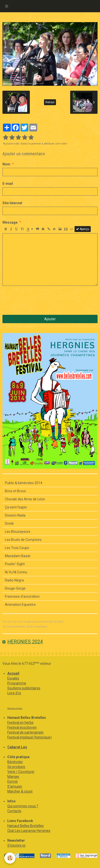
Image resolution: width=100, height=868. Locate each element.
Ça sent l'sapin (16, 507)
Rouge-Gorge (15, 588)
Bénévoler (15, 762)
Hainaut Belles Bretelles (26, 826)
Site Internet (12, 203)
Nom (6, 164)
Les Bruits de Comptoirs (23, 540)
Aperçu (83, 229)
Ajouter (50, 319)
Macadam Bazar (18, 556)
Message (10, 222)
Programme (17, 683)
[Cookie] (10, 858)
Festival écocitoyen (22, 727)
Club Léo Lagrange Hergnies (29, 831)
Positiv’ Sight (15, 564)
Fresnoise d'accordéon (22, 596)
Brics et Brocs (15, 491)
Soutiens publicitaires (24, 688)
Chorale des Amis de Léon (25, 499)
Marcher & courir (20, 791)
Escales (13, 678)
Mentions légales (15, 708)
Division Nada (15, 515)
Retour (50, 102)
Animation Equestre (20, 605)
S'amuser (15, 786)
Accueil (13, 673)
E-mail (8, 184)
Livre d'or (14, 693)
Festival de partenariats (25, 732)
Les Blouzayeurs (18, 532)
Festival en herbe (20, 723)
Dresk (9, 523)
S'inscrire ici (16, 845)
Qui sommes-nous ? (23, 806)
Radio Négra (14, 580)
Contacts (14, 811)
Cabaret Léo (17, 747)
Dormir (13, 781)
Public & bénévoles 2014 (24, 483)
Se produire (16, 767)
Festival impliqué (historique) (29, 737)
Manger (13, 777)
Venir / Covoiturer (21, 772)
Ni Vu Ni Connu (16, 572)
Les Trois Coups (17, 548)
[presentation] (40, 300)
